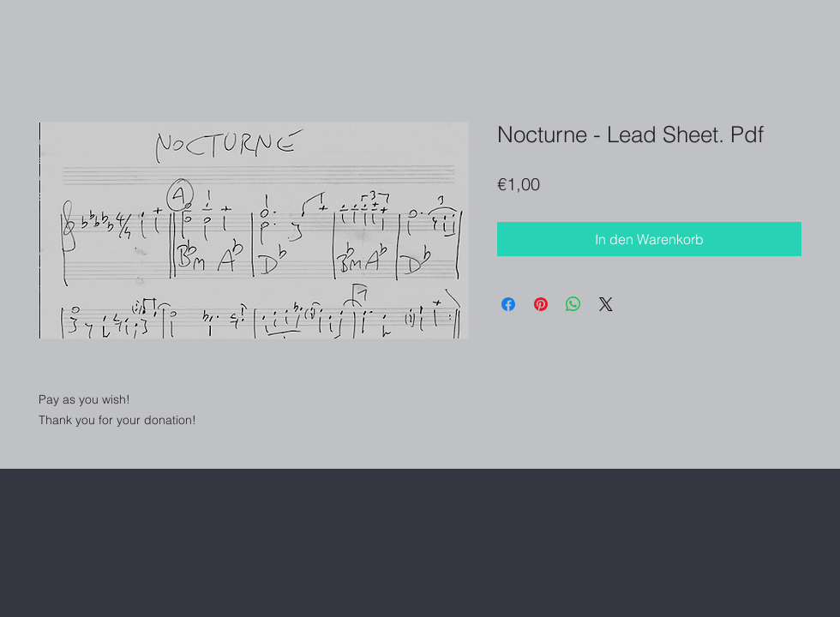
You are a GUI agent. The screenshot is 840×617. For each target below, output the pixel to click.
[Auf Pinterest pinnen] (541, 304)
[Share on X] (606, 304)
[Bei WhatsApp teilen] (573, 304)
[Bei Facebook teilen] (508, 304)
